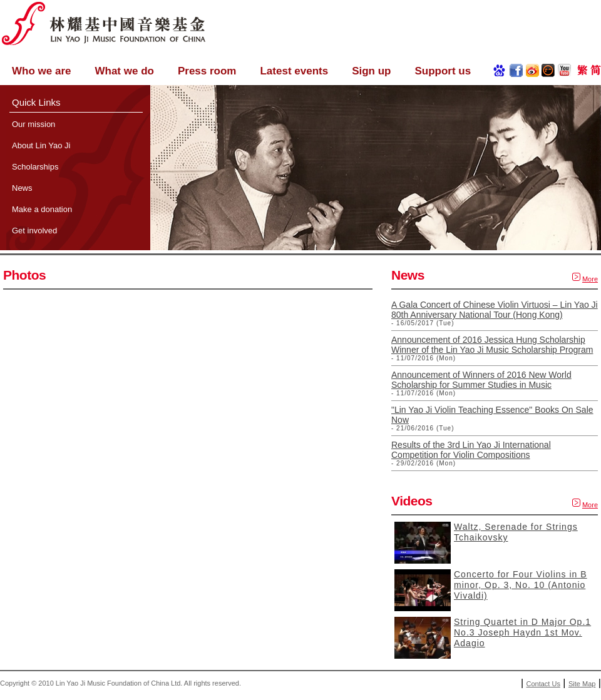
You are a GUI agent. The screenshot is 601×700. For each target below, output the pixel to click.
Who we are (41, 71)
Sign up (371, 71)
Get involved (34, 231)
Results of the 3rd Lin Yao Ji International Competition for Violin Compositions (471, 450)
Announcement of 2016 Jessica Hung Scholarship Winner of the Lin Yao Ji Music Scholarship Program (492, 345)
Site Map (582, 684)
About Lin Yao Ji (41, 145)
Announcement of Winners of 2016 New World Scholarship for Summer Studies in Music (481, 380)
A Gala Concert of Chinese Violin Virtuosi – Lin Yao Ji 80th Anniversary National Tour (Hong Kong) (495, 310)
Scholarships (35, 167)
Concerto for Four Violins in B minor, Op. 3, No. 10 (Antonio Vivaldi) (521, 585)
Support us (443, 71)
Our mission (33, 124)
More (590, 279)
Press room (207, 71)
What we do (124, 71)
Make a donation (42, 209)
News (22, 188)
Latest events (294, 71)
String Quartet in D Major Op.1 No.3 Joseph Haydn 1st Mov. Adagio (522, 632)
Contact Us (543, 684)
